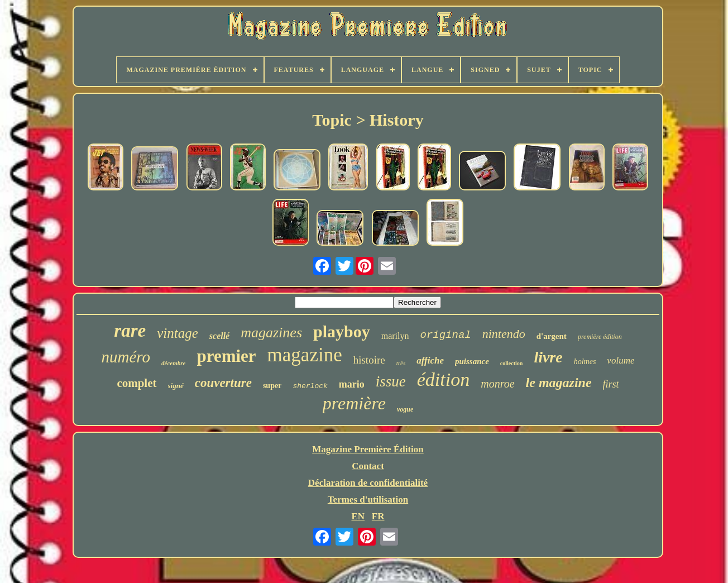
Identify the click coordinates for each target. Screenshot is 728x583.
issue (391, 381)
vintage (178, 333)
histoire (369, 360)
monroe (497, 384)
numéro (126, 357)
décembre (173, 363)
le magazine (559, 383)
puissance (472, 361)
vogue (405, 409)
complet (136, 383)
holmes (585, 362)
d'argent (552, 336)
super (272, 386)
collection (512, 363)
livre (548, 357)
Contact (368, 466)
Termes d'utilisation (368, 500)
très (401, 363)
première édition (600, 337)
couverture (223, 383)
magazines (271, 333)
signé (176, 386)
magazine (305, 355)
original (445, 335)
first (611, 384)
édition (443, 379)
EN (358, 516)
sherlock (310, 386)
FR (378, 516)
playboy (342, 331)
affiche (430, 360)
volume (621, 360)
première (354, 403)
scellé (219, 336)
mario (352, 384)
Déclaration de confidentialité (368, 483)
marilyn (395, 336)
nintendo (504, 334)
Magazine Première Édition (368, 449)
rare (130, 331)
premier (226, 356)
